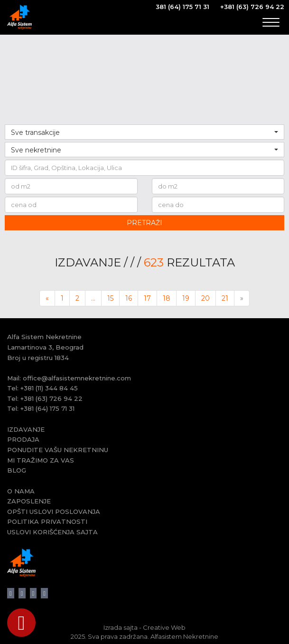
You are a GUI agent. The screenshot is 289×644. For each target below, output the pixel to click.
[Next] (242, 298)
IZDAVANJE (26, 429)
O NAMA (21, 491)
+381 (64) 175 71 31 (47, 408)
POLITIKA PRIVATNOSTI (47, 521)
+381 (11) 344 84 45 (49, 388)
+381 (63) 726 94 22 (252, 7)
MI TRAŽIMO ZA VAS (41, 460)
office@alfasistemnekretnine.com (77, 378)
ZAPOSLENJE (29, 501)
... (93, 298)
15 (110, 298)
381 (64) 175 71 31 (182, 7)
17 (147, 298)
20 (205, 298)
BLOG (17, 470)
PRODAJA (23, 439)
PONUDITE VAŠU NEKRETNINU (58, 450)
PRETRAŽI (144, 223)
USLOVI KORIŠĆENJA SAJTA (52, 532)
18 (167, 298)
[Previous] (47, 298)
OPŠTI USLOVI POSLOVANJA (54, 511)
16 (129, 298)
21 (225, 298)
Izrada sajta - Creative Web (144, 627)
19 (186, 298)
